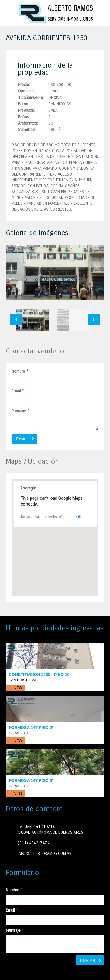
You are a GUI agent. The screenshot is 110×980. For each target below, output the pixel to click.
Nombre (20, 371)
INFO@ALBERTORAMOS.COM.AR (45, 853)
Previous (16, 319)
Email (18, 391)
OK (79, 517)
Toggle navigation (11, 14)
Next (94, 319)
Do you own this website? (42, 517)
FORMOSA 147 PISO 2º (31, 728)
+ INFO (16, 688)
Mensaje (21, 411)
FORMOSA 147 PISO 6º (31, 780)
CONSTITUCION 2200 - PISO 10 (39, 675)
